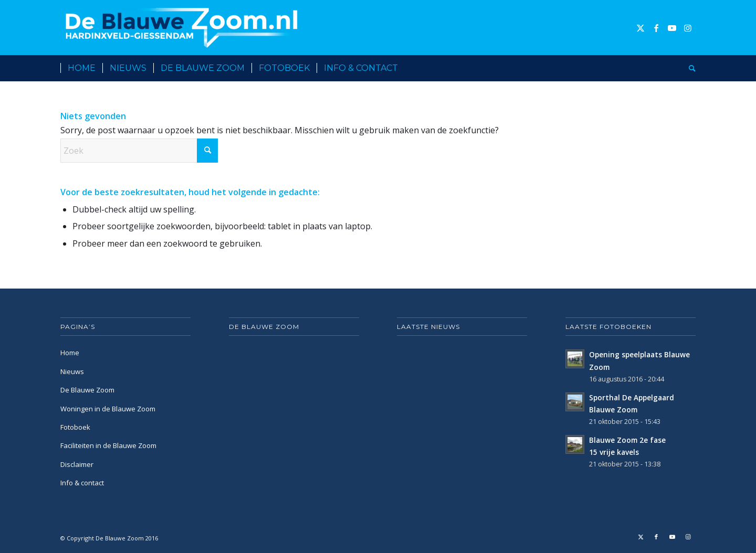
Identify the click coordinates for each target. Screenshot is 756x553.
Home (70, 353)
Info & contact (82, 483)
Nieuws (72, 371)
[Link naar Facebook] (656, 28)
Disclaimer (77, 464)
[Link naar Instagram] (688, 28)
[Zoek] (689, 68)
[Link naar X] (640, 28)
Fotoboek (75, 427)
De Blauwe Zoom (87, 390)
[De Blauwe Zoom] (183, 28)
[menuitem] (81, 68)
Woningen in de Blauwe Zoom (108, 409)
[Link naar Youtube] (672, 28)
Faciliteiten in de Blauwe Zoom (108, 445)
